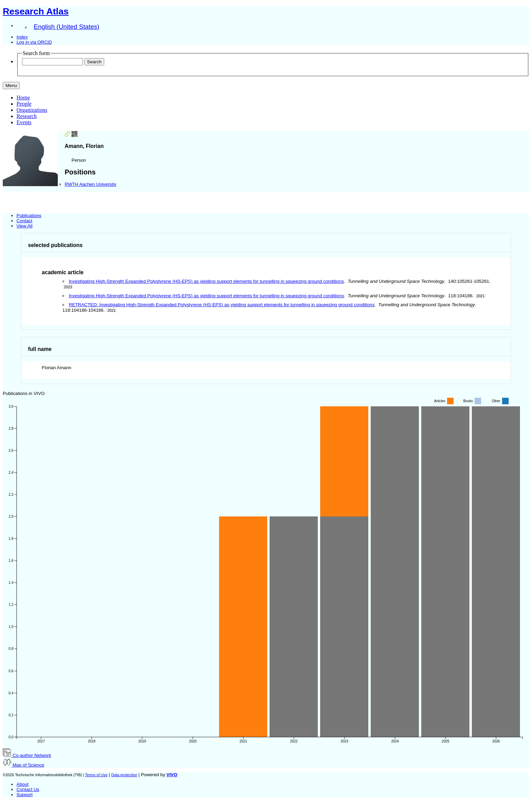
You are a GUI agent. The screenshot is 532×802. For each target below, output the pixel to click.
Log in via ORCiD (34, 42)
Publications (29, 216)
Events (24, 122)
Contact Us (28, 789)
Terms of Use (96, 775)
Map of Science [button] (24, 765)
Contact (24, 221)
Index (22, 37)
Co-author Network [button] (27, 755)
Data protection (124, 775)
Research (27, 116)
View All (24, 226)
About (23, 784)
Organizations (32, 110)
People (24, 104)
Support (25, 795)
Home (23, 98)
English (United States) (67, 27)
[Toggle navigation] (11, 85)
